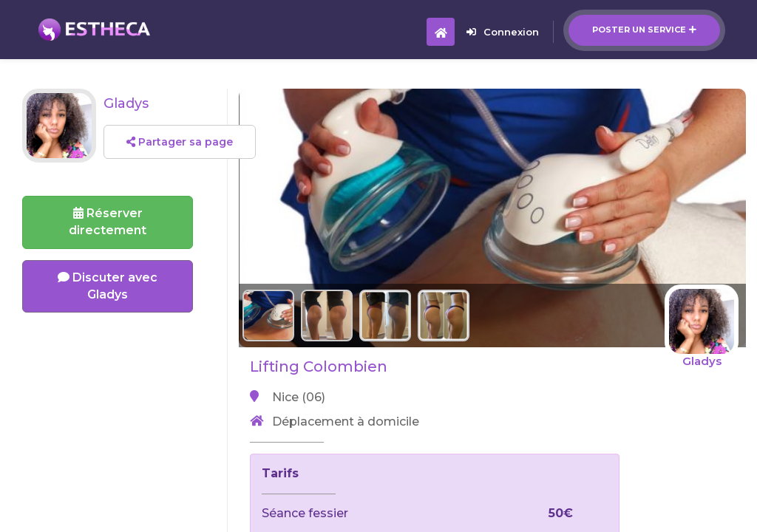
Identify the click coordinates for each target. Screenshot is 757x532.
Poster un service (644, 30)
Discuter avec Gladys (108, 286)
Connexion (503, 32)
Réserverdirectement (108, 222)
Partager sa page (180, 142)
